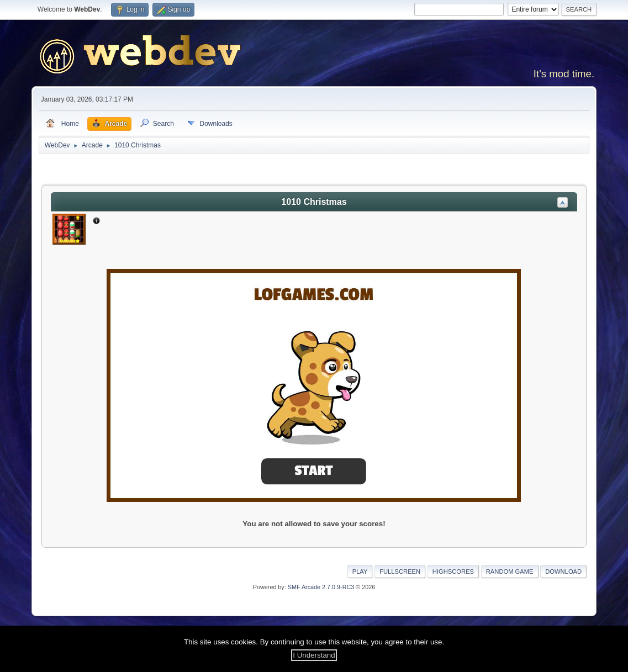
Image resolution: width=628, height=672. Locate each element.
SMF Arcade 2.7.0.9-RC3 (321, 587)
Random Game (510, 572)
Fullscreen (400, 572)
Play (360, 572)
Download (563, 572)
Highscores (453, 572)
